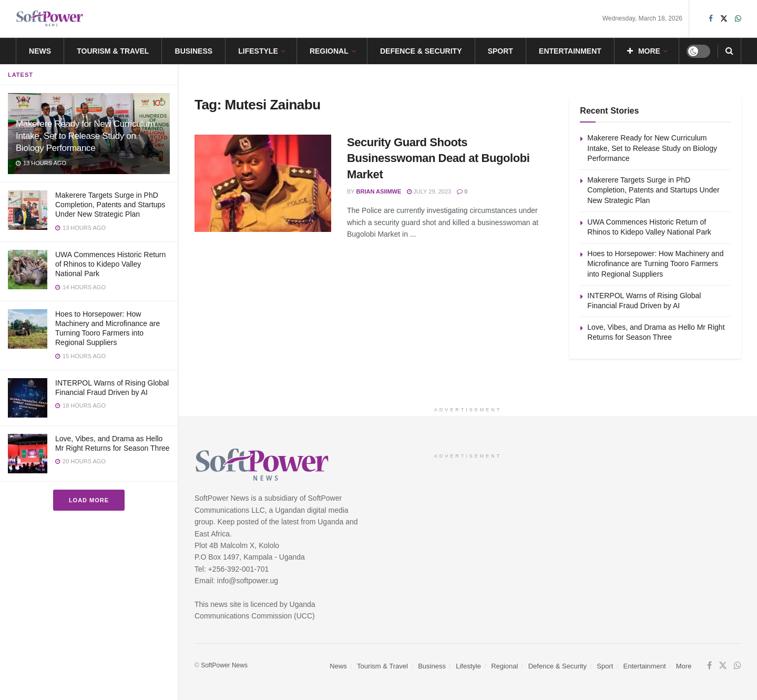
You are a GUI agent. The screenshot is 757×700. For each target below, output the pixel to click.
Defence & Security (421, 51)
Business (194, 51)
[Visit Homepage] (50, 19)
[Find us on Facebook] (709, 666)
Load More (89, 500)
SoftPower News (224, 665)
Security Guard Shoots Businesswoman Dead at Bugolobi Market (438, 159)
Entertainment (570, 51)
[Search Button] (729, 51)
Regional (329, 51)
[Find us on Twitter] (723, 666)
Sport (500, 51)
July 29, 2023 (429, 191)
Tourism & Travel (113, 51)
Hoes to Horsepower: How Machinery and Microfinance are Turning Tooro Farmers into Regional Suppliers (655, 264)
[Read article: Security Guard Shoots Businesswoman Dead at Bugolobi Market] (263, 184)
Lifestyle (258, 51)
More (644, 51)
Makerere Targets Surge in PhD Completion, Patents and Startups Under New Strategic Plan (110, 205)
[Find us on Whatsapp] (738, 666)
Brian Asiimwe (379, 191)
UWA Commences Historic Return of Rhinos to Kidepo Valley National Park (110, 264)
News (40, 51)
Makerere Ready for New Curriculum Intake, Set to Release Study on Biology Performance (85, 136)
